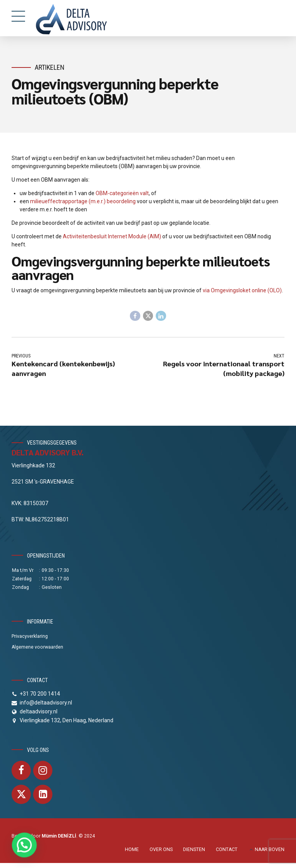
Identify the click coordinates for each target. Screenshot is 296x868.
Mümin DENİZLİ (59, 836)
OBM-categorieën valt (122, 193)
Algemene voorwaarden (37, 647)
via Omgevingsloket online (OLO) (242, 290)
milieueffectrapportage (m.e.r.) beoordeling (83, 201)
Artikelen (50, 67)
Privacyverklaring (30, 637)
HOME (132, 850)
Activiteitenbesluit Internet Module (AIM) (112, 236)
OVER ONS (161, 850)
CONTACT (227, 850)
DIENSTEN (194, 850)
